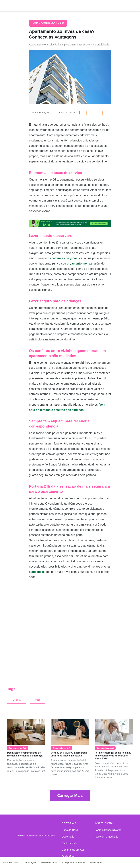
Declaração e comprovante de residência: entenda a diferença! (25, 754)
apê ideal (38, 572)
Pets (38, 700)
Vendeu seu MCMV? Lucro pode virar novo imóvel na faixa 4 (69, 754)
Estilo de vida (49, 862)
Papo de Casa (10, 862)
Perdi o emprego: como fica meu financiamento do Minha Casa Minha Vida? (113, 756)
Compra (17, 700)
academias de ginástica (66, 258)
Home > (36, 23)
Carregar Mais (70, 795)
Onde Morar (97, 862)
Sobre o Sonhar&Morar (108, 830)
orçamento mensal (80, 264)
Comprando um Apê (73, 862)
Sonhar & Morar (20, 4)
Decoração (30, 862)
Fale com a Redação (106, 837)
